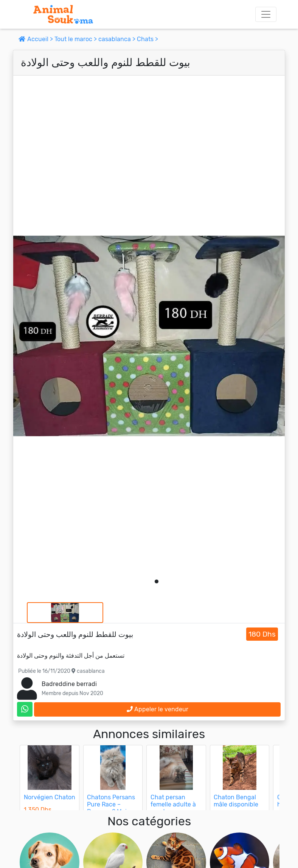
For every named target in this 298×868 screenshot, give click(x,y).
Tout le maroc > (76, 39)
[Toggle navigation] (266, 14)
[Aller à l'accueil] (63, 14)
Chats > (147, 39)
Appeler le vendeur (158, 709)
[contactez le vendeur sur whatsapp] (25, 709)
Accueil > (36, 39)
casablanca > (118, 39)
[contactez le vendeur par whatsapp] (25, 709)
